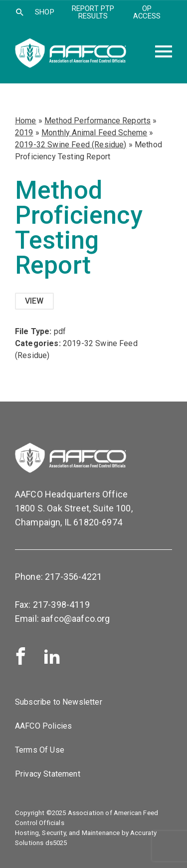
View (34, 301)
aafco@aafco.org (75, 619)
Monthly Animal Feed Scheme (94, 133)
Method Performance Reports (97, 121)
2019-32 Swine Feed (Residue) (71, 145)
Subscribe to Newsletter (59, 702)
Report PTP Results (93, 12)
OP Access (147, 12)
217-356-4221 (73, 577)
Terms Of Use (40, 750)
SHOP (45, 12)
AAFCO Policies (43, 726)
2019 (24, 133)
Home (26, 121)
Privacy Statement (48, 774)
